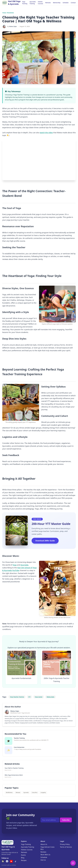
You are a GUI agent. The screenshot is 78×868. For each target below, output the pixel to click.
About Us (44, 844)
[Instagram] (3, 861)
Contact (73, 3)
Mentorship (57, 3)
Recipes (24, 860)
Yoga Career (39, 697)
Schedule (66, 3)
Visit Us (43, 860)
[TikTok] (15, 861)
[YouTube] (11, 861)
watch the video (46, 133)
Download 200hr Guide (45, 541)
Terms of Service (66, 847)
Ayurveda (24, 565)
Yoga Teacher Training (17, 697)
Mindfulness (9, 793)
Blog (23, 858)
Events (23, 855)
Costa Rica (35, 793)
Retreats (48, 3)
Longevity (43, 793)
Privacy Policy (65, 844)
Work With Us (45, 855)
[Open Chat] (73, 863)
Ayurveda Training (33, 3)
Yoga (15, 565)
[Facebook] (7, 861)
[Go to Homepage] (12, 3)
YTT (29, 697)
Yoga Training (25, 3)
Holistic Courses (40, 3)
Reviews (43, 852)
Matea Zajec (13, 26)
